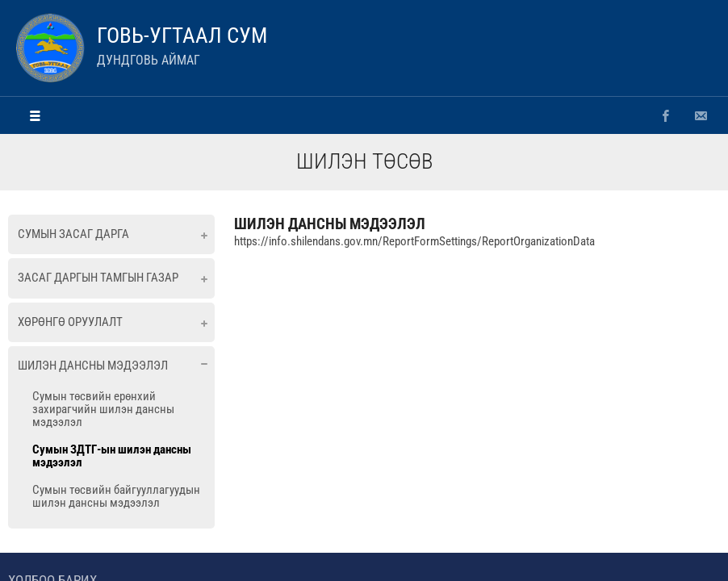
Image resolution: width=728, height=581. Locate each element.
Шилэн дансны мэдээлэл (93, 366)
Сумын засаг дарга (73, 234)
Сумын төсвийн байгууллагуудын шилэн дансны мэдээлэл (116, 496)
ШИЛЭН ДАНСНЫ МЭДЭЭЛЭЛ (330, 224)
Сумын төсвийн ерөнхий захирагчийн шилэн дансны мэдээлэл (103, 409)
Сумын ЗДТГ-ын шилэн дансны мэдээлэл (112, 456)
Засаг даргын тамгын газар (98, 278)
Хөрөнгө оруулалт (70, 322)
